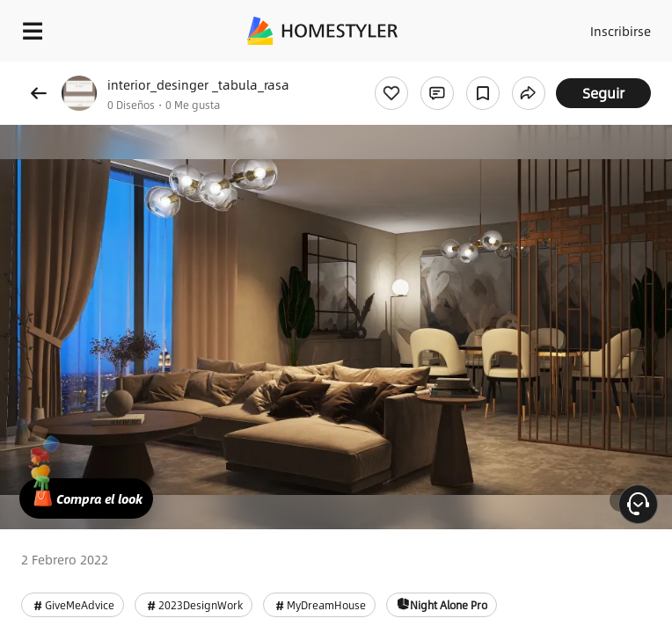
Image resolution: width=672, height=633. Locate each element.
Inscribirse (621, 31)
